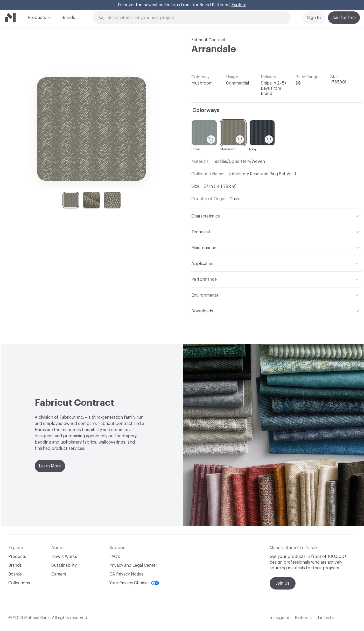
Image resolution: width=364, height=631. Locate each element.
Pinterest (303, 618)
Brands (68, 18)
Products (37, 17)
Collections (19, 583)
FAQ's (115, 557)
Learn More (50, 466)
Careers (59, 574)
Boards (15, 574)
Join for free (344, 18)
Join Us (283, 583)
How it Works (64, 557)
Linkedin (326, 618)
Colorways (206, 110)
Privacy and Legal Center (133, 565)
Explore (239, 5)
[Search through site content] (194, 18)
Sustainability (64, 565)
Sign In (314, 18)
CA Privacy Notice (127, 574)
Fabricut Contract (208, 40)
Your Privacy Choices (134, 583)
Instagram (279, 618)
